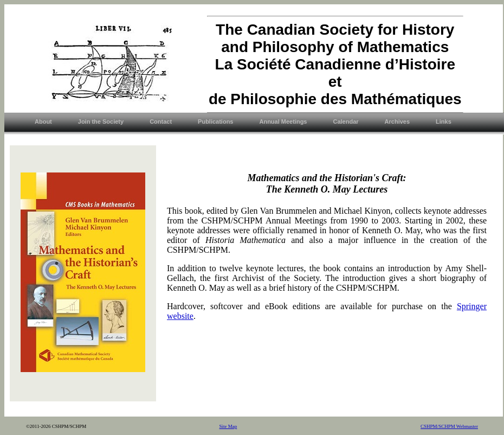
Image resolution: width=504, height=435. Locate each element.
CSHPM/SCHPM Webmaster (449, 426)
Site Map (228, 426)
